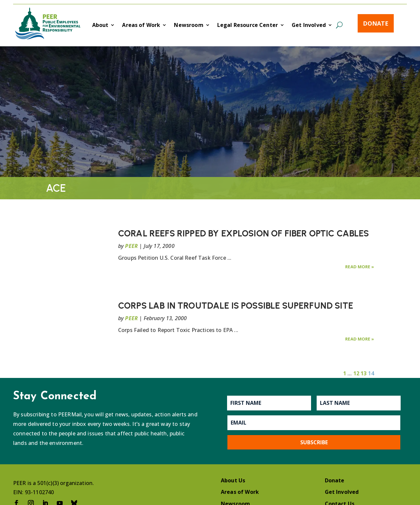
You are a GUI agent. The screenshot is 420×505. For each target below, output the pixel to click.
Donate (376, 23)
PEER (131, 246)
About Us (233, 480)
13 (364, 373)
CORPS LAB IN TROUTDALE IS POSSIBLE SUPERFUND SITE (236, 306)
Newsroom (189, 26)
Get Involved (309, 26)
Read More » (360, 267)
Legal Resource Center (248, 26)
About (100, 26)
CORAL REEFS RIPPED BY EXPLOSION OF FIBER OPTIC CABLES (243, 233)
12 (356, 373)
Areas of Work (141, 26)
